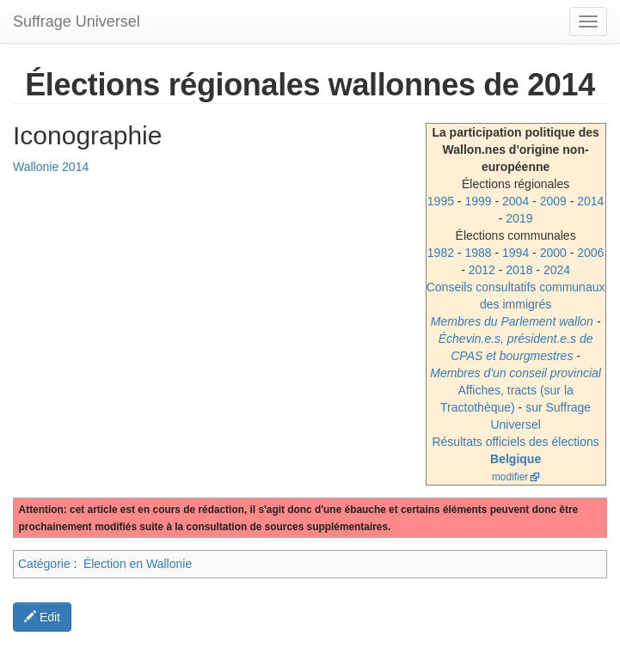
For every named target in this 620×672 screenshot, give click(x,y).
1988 (478, 253)
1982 (441, 253)
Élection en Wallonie (138, 564)
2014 (590, 201)
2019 (519, 218)
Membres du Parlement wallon (512, 321)
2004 (516, 201)
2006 (590, 253)
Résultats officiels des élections (515, 442)
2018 (519, 270)
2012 (482, 270)
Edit (42, 617)
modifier (510, 477)
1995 (441, 201)
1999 (478, 201)
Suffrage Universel (77, 21)
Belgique (516, 459)
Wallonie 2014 (51, 167)
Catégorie (44, 564)
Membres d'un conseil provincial (516, 373)
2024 (557, 270)
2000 (553, 253)
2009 (553, 201)
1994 (516, 253)
